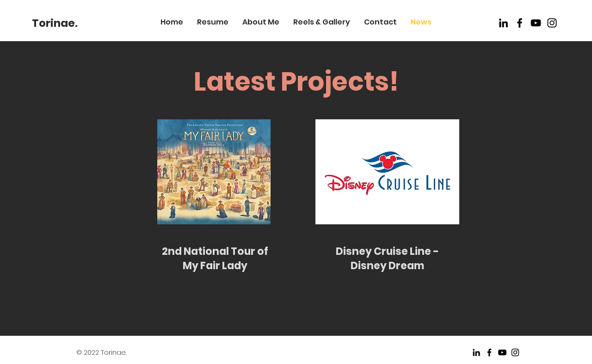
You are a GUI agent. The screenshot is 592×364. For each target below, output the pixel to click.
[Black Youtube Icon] (536, 23)
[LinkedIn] (503, 23)
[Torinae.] (55, 23)
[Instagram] (552, 23)
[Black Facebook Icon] (520, 23)
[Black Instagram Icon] (515, 352)
